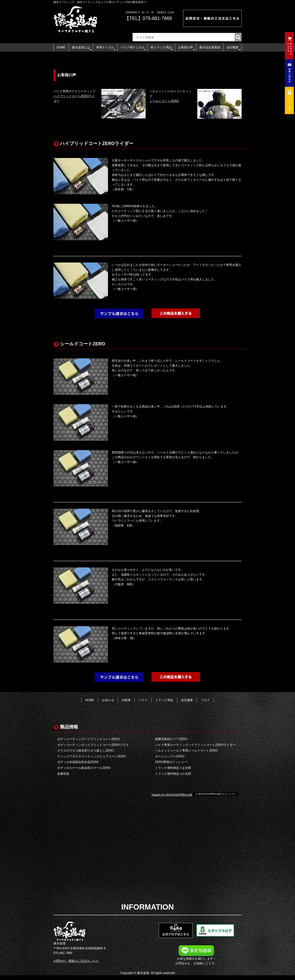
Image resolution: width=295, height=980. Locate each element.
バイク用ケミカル (133, 48)
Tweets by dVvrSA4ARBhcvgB (172, 795)
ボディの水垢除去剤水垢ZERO (78, 762)
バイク (143, 700)
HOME (61, 47)
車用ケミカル (106, 48)
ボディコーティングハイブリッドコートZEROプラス (93, 745)
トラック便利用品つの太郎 (173, 774)
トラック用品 (164, 700)
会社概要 (234, 48)
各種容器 (63, 774)
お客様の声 (186, 48)
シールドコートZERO (164, 101)
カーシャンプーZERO (170, 756)
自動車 (126, 700)
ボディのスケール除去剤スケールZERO (84, 768)
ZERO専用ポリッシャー (171, 762)
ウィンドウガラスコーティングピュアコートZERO (91, 756)
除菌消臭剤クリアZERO (171, 739)
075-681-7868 (157, 18)
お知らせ (108, 700)
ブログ (205, 700)
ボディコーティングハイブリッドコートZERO (88, 739)
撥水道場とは (82, 48)
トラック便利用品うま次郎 (173, 768)
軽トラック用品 (162, 48)
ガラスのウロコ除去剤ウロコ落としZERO (85, 751)
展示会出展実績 (210, 47)
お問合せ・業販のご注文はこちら (76, 961)
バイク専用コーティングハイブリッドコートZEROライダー (195, 745)
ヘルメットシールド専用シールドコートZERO (186, 751)
